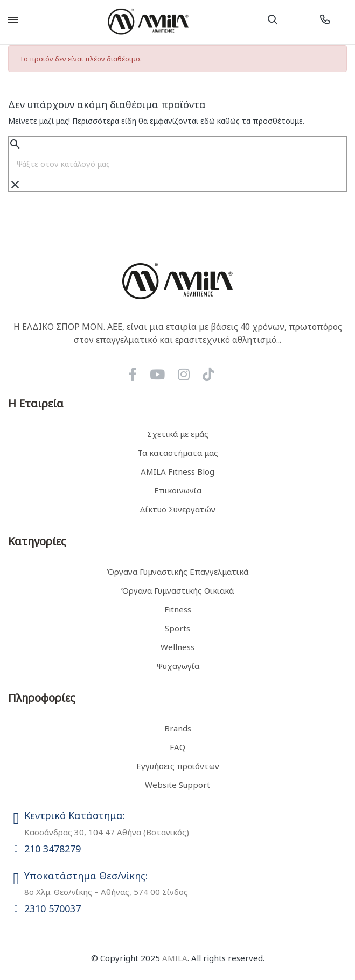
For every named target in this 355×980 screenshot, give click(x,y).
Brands (178, 728)
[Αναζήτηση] (177, 164)
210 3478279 (53, 849)
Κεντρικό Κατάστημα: (75, 815)
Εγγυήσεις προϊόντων (178, 766)
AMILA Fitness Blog (177, 471)
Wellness (177, 647)
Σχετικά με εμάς (178, 434)
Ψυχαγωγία (178, 666)
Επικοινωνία (178, 490)
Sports (177, 628)
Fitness (178, 609)
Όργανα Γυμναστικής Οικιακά (177, 590)
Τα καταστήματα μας (178, 453)
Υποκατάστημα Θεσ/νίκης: (86, 876)
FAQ (177, 747)
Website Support (177, 785)
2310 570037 (53, 908)
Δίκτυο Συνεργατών (177, 509)
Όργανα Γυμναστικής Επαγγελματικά (177, 572)
